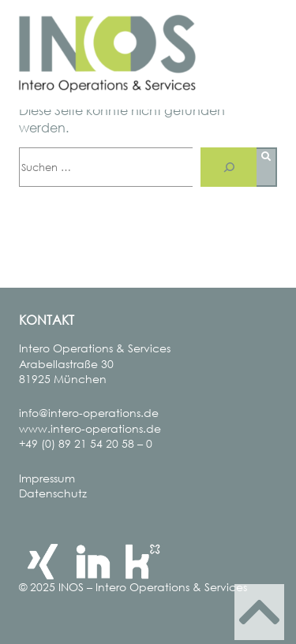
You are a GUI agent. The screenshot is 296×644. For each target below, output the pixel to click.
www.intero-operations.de (90, 428)
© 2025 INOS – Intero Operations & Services (133, 587)
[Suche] (229, 167)
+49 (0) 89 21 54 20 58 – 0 (86, 443)
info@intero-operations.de (89, 413)
